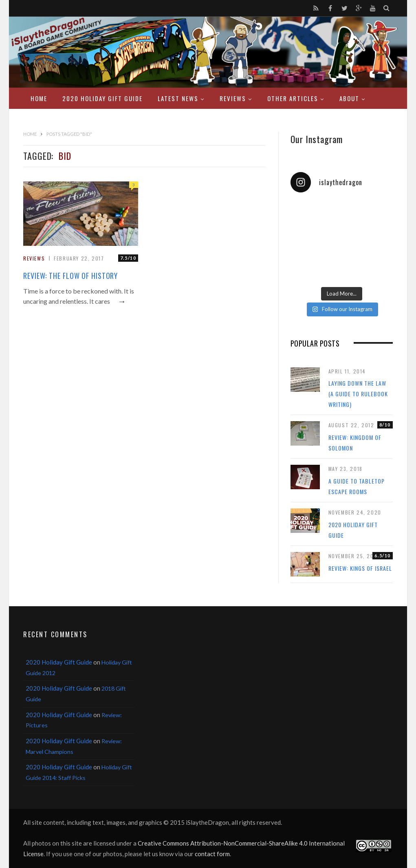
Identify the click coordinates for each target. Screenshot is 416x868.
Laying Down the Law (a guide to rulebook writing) (358, 393)
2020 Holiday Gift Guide (102, 98)
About (349, 98)
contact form (212, 854)
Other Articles (293, 98)
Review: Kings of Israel (360, 568)
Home (39, 98)
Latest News (178, 98)
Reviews (233, 98)
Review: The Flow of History (70, 276)
